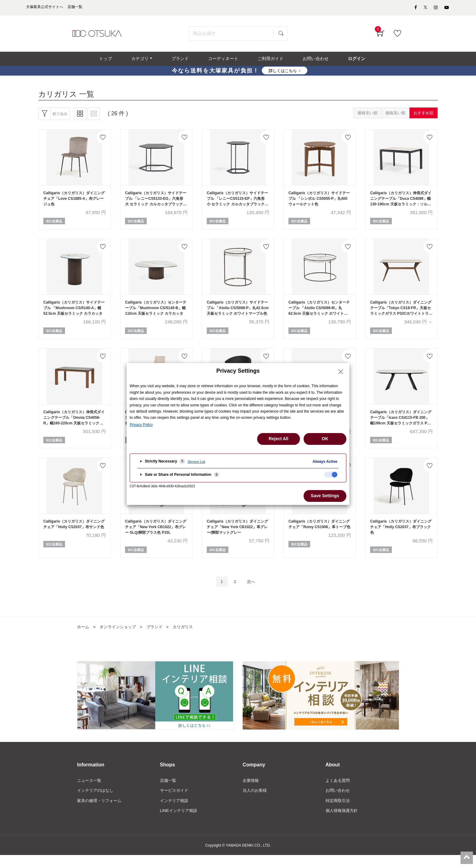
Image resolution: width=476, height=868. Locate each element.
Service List (196, 462)
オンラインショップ (120, 638)
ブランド (159, 638)
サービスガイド (175, 802)
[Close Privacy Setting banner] (341, 372)
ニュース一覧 (90, 792)
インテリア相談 (175, 813)
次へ (253, 592)
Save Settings (325, 496)
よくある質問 (339, 792)
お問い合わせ (339, 802)
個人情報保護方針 (343, 823)
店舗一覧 (169, 792)
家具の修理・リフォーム (101, 813)
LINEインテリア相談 (180, 823)
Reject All (278, 439)
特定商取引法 (339, 813)
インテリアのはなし (97, 802)
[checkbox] (331, 475)
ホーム (84, 638)
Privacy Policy (141, 425)
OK (325, 439)
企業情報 (251, 792)
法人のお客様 (256, 802)
